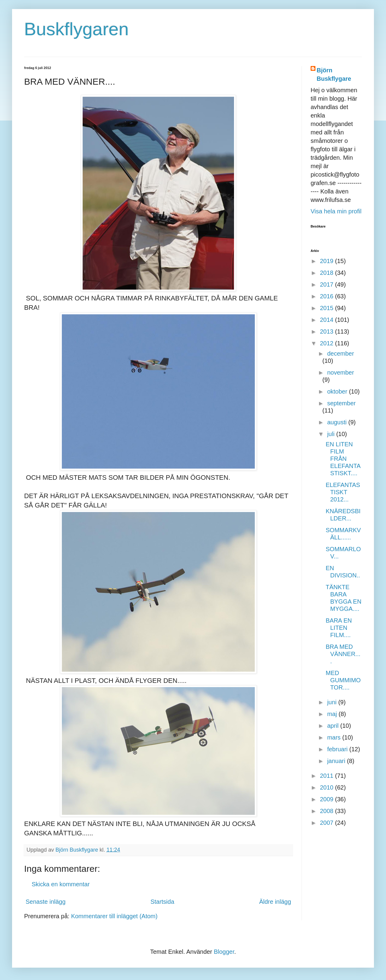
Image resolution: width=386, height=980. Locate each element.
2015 (327, 308)
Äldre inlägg (275, 902)
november (341, 372)
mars (335, 737)
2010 (327, 787)
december (341, 353)
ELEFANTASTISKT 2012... (343, 492)
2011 (327, 776)
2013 (327, 331)
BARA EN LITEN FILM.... (339, 628)
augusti (338, 422)
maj (333, 714)
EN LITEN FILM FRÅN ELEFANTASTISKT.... (343, 459)
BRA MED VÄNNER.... (343, 654)
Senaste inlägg (46, 902)
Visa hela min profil (336, 211)
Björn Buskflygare (334, 74)
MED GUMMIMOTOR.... (343, 680)
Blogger (224, 952)
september (342, 403)
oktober (338, 391)
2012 (327, 343)
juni (333, 702)
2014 (327, 320)
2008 (327, 811)
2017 (327, 284)
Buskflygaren (76, 29)
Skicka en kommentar (61, 884)
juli (332, 434)
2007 (327, 823)
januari (337, 761)
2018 (327, 273)
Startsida (162, 902)
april (334, 726)
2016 (327, 296)
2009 (327, 799)
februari (338, 749)
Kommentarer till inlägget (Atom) (114, 916)
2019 (327, 261)
